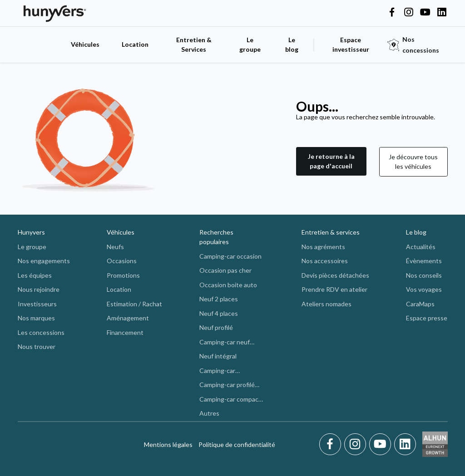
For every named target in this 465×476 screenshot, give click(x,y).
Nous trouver (37, 346)
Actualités (421, 247)
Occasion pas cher (225, 270)
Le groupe (250, 44)
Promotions (123, 275)
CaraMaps (420, 304)
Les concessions (41, 332)
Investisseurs (37, 304)
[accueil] (40, 44)
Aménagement (128, 318)
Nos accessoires (325, 261)
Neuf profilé (216, 327)
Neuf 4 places (219, 313)
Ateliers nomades (326, 304)
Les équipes (35, 275)
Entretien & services (331, 232)
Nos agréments (323, 247)
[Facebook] (332, 444)
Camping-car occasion (230, 256)
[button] (331, 162)
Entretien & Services (194, 44)
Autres (209, 413)
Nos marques (36, 318)
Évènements (424, 261)
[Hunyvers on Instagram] (409, 13)
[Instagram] (357, 444)
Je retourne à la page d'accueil (331, 161)
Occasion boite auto (228, 285)
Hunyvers (31, 232)
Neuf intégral (218, 356)
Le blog (416, 232)
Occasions (122, 261)
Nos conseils (424, 275)
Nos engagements (44, 261)
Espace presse (427, 318)
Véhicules (85, 44)
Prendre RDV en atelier (334, 289)
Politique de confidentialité (237, 444)
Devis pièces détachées (335, 275)
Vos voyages (424, 289)
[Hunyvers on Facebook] (392, 13)
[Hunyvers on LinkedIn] (442, 13)
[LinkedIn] (405, 444)
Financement (125, 332)
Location (135, 44)
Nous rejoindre (39, 289)
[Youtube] (382, 444)
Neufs (115, 247)
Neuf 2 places (219, 299)
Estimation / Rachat (134, 304)
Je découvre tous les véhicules (413, 162)
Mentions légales (168, 444)
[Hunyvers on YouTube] (425, 13)
